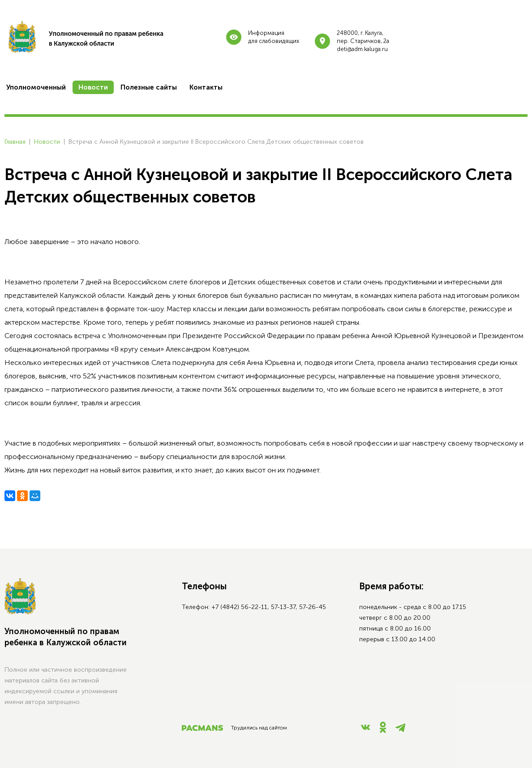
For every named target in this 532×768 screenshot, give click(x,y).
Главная (15, 142)
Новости (47, 142)
